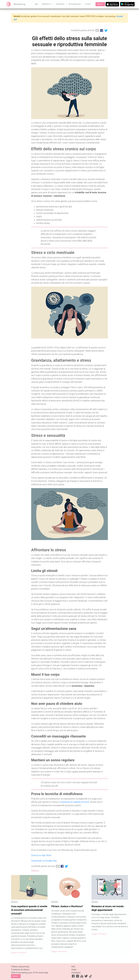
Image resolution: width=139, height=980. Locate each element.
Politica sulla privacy (20, 967)
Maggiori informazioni (19, 953)
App (36, 4)
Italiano (100, 4)
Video (74, 970)
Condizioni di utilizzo (20, 970)
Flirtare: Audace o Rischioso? (67, 906)
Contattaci (76, 973)
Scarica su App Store (41, 855)
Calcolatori (60, 4)
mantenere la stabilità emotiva (74, 802)
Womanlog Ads (75, 4)
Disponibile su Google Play (44, 861)
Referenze (35, 871)
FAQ (73, 967)
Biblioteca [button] (46, 4)
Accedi (88, 4)
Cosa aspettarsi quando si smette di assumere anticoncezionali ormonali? (29, 910)
